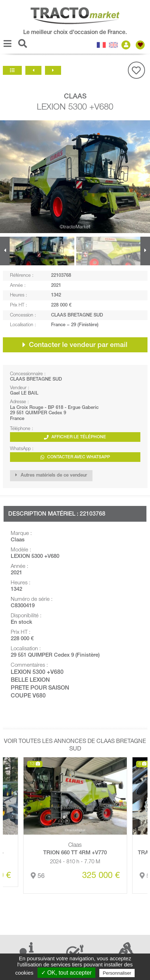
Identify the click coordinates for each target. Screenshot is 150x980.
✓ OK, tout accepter (66, 973)
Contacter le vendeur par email (75, 345)
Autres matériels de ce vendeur (51, 475)
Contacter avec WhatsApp (75, 457)
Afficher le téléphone (75, 437)
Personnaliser (117, 973)
